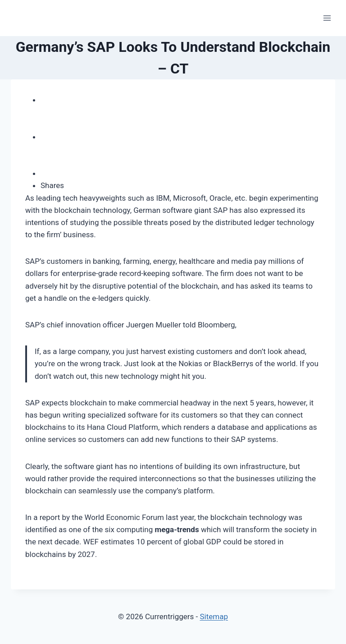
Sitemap (214, 616)
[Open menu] (327, 18)
